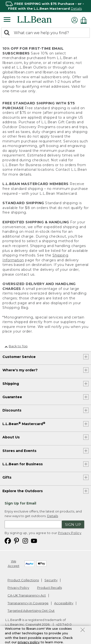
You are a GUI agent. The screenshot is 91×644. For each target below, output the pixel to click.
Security (51, 580)
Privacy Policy (70, 533)
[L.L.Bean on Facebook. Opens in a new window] (8, 541)
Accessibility (64, 603)
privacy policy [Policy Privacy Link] (29, 642)
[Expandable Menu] (7, 20)
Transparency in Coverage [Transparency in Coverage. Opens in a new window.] (28, 603)
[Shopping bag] (85, 20)
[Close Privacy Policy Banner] (83, 630)
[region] (45, 6)
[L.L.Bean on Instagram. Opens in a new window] (25, 541)
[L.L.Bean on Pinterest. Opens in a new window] (17, 541)
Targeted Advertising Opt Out (31, 611)
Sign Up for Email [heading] (20, 503)
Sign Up (73, 524)
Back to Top (16, 346)
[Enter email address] (33, 524)
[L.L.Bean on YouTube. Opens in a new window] (34, 541)
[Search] (8, 33)
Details (76, 8)
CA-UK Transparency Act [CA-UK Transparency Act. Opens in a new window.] (27, 595)
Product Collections (23, 580)
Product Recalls (50, 588)
